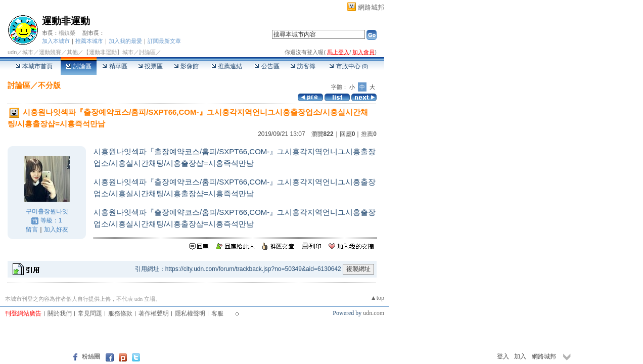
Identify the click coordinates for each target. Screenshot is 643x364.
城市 (28, 52)
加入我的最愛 (125, 41)
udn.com (374, 313)
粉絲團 (91, 356)
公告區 (267, 66)
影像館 (186, 66)
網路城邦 (371, 7)
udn (12, 52)
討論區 (79, 66)
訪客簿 (303, 66)
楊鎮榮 (67, 33)
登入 (503, 356)
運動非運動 (66, 21)
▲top (377, 298)
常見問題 (90, 313)
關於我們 (60, 313)
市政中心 (349, 66)
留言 (32, 230)
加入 (520, 356)
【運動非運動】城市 (108, 52)
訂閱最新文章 (164, 41)
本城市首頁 (34, 66)
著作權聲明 (154, 313)
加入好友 (56, 230)
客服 (217, 313)
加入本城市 (56, 41)
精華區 (114, 66)
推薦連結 (227, 66)
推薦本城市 (89, 41)
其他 (72, 52)
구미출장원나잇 (47, 211)
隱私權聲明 (190, 313)
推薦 (369, 134)
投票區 (150, 66)
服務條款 (120, 313)
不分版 (49, 85)
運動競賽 (50, 52)
